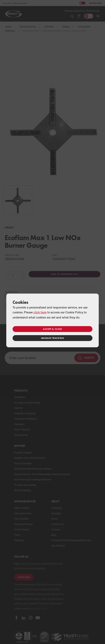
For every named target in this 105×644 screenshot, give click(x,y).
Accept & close (52, 329)
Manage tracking (53, 338)
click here (40, 312)
